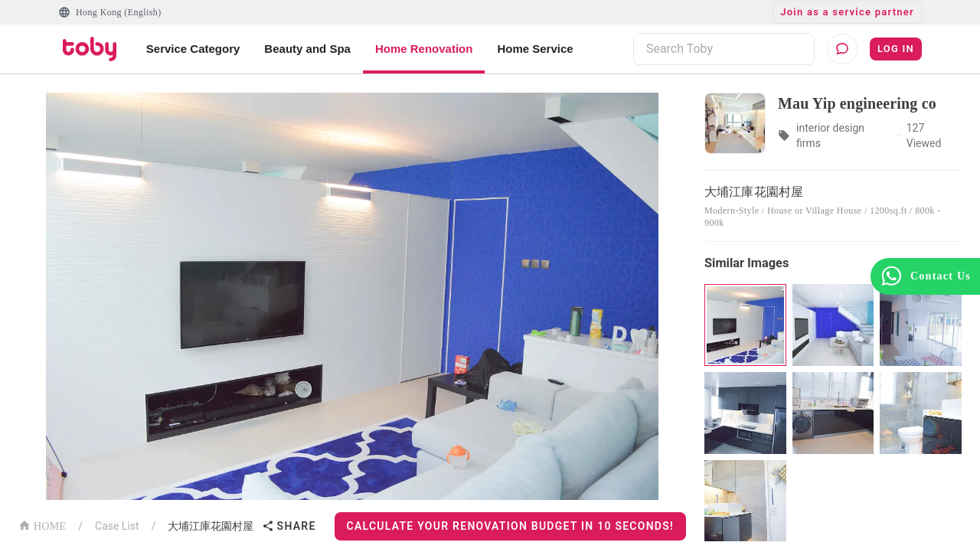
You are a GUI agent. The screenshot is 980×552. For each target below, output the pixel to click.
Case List (117, 526)
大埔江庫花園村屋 (211, 526)
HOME (42, 525)
